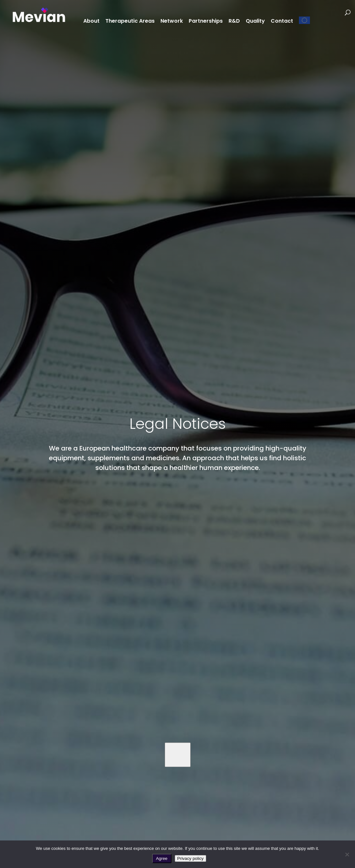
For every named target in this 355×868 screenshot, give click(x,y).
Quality (255, 22)
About (91, 22)
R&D (234, 22)
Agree (162, 858)
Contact (282, 22)
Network (172, 22)
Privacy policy (190, 858)
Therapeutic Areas (130, 22)
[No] (347, 854)
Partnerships (206, 22)
